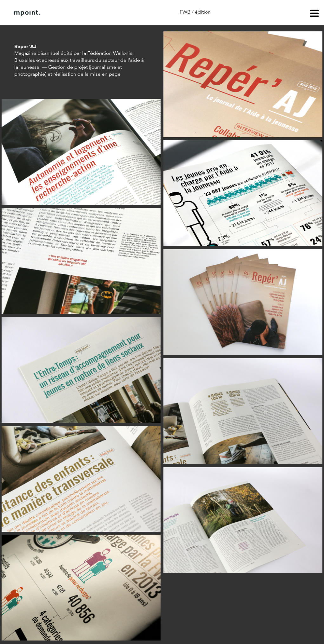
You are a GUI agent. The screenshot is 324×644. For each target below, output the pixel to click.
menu (314, 14)
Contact (111, 13)
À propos (79, 13)
